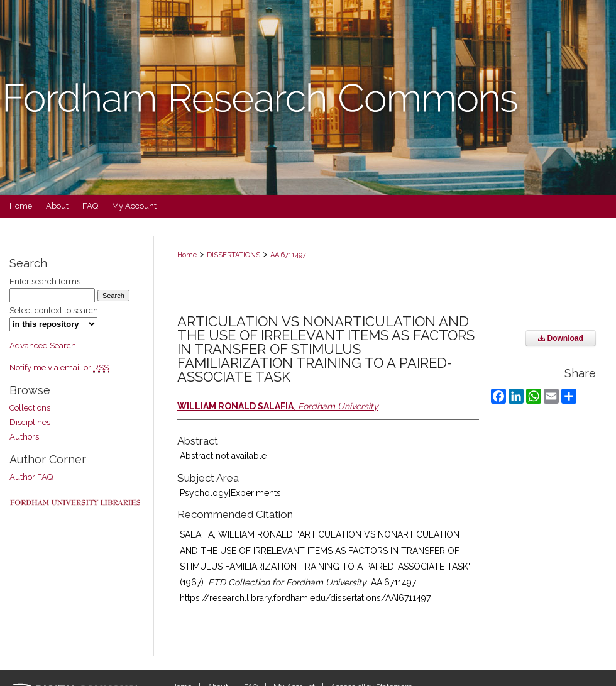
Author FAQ (31, 477)
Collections (30, 408)
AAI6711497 (288, 255)
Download (561, 338)
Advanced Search (43, 346)
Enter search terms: (46, 281)
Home (187, 255)
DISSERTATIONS (234, 255)
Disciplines (30, 422)
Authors (24, 437)
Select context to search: (55, 310)
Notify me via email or (59, 368)
